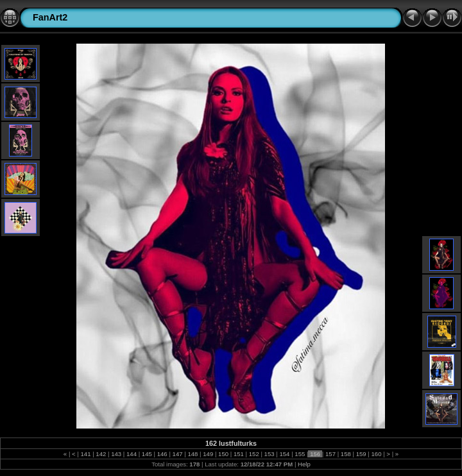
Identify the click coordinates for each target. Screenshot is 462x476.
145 (147, 454)
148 (193, 454)
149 (208, 454)
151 (238, 454)
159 (361, 454)
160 (376, 454)
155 (300, 454)
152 (254, 454)
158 (346, 454)
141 (86, 454)
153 (269, 454)
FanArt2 (50, 17)
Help (304, 464)
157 (330, 454)
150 (223, 454)
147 (177, 454)
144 (131, 454)
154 (285, 454)
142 (101, 454)
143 (116, 454)
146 (162, 454)
